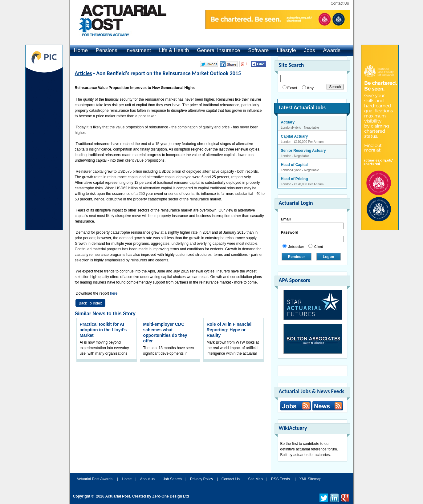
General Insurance (218, 50)
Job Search (172, 479)
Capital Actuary (295, 136)
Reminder (297, 257)
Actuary (288, 122)
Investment (138, 50)
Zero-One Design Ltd (171, 496)
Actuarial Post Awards (95, 479)
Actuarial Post (118, 496)
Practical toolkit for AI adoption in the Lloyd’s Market (103, 330)
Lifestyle (286, 50)
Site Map (255, 479)
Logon (329, 257)
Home (81, 50)
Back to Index (90, 303)
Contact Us (340, 3)
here (114, 293)
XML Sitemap (311, 479)
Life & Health (174, 50)
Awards (332, 50)
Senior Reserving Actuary (303, 151)
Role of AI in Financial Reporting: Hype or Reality (229, 330)
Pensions (107, 50)
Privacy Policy (202, 479)
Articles (83, 73)
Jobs (310, 50)
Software (258, 50)
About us (147, 479)
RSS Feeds (281, 479)
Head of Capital (294, 165)
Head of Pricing (295, 179)
